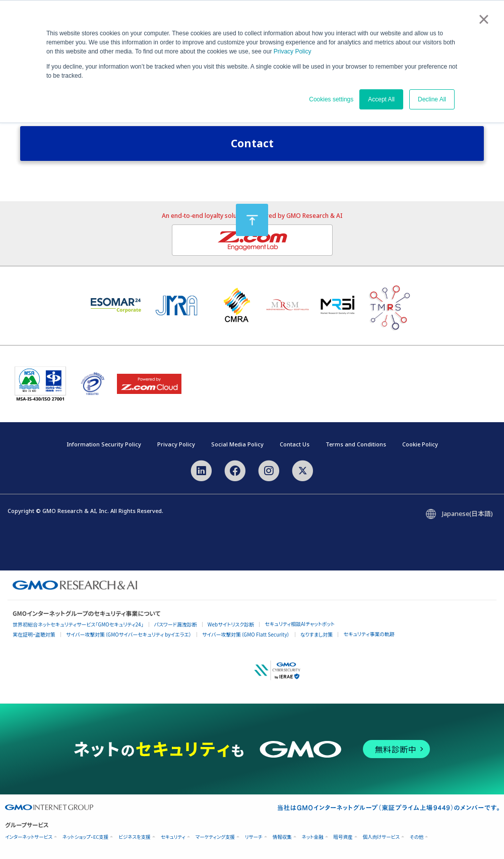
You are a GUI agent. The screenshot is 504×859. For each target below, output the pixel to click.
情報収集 (282, 837)
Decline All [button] (432, 99)
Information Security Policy (104, 444)
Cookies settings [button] (331, 99)
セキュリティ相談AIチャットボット (300, 624)
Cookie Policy (420, 444)
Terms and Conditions (356, 444)
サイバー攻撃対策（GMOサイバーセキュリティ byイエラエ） (129, 634)
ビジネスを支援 (134, 837)
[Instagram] (269, 470)
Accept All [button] (381, 99)
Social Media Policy (237, 444)
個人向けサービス (381, 837)
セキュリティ (173, 837)
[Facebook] (235, 470)
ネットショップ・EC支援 (85, 837)
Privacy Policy (293, 51)
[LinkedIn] (201, 470)
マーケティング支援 (215, 837)
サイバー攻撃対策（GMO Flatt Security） (246, 634)
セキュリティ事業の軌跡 (369, 634)
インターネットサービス (29, 837)
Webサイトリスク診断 (231, 624)
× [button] (484, 19)
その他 (417, 837)
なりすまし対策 (317, 634)
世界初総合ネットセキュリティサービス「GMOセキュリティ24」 (78, 624)
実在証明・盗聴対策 (34, 634)
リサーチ (254, 837)
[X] (303, 470)
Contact (252, 143)
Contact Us (295, 444)
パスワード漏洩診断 (176, 624)
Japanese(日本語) (467, 513)
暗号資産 (343, 837)
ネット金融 (313, 837)
